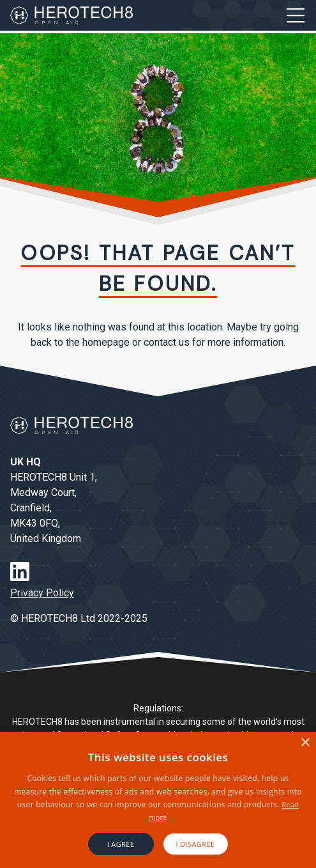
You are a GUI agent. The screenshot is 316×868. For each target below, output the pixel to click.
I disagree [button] (196, 844)
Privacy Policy (42, 593)
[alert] (158, 800)
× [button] (305, 743)
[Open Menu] (296, 15)
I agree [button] (121, 844)
